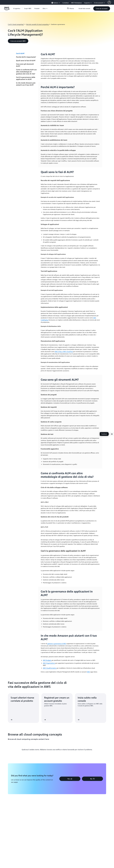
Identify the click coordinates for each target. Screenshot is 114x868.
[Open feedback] (112, 434)
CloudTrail (70, 352)
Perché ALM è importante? (26, 57)
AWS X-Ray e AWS (61, 352)
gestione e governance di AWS (57, 644)
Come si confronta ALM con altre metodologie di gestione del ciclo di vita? (26, 72)
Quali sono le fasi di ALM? (26, 61)
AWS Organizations (49, 663)
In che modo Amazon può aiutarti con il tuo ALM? (26, 84)
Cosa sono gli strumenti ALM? (25, 65)
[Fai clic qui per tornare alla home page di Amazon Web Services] (7, 10)
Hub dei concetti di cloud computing (37, 24)
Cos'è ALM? (20, 53)
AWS (89, 672)
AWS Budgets (47, 660)
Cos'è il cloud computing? (16, 24)
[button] (28, 8)
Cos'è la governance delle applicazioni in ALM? (26, 78)
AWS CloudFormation (50, 668)
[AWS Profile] (109, 2)
